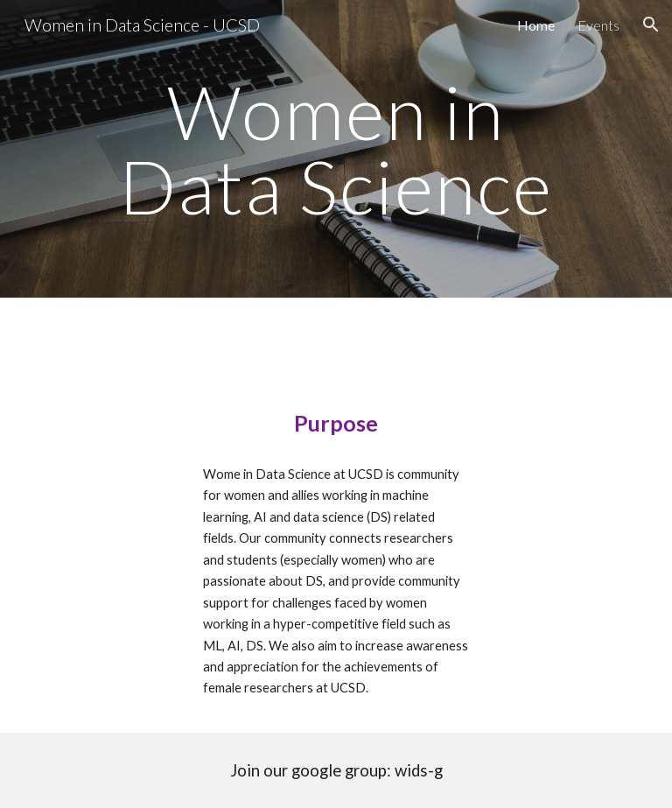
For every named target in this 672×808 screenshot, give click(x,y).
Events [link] (598, 25)
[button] (651, 25)
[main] (336, 149)
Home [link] (536, 25)
